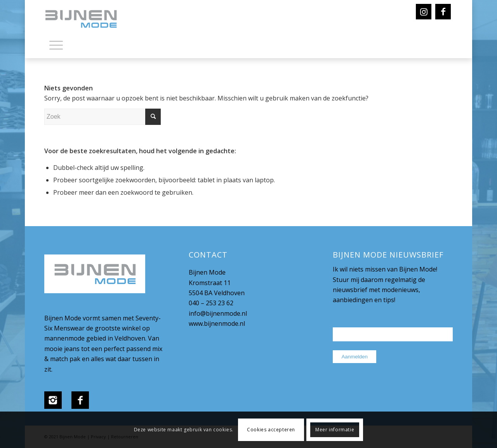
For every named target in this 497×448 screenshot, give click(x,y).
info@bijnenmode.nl (218, 313)
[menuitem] (56, 47)
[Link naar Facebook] (443, 12)
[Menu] (56, 45)
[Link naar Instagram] (424, 12)
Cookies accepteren (271, 430)
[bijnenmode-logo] (87, 19)
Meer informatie (335, 430)
